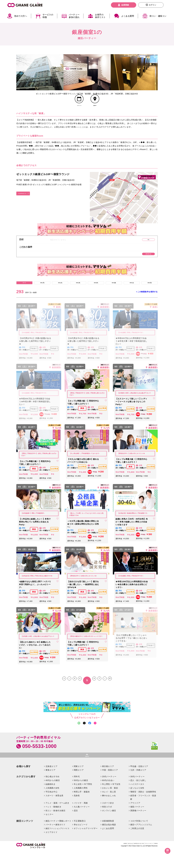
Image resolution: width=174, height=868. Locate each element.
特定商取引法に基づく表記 (117, 862)
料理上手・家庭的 (82, 809)
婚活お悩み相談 (109, 842)
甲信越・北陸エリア (139, 784)
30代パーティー (138, 794)
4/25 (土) (132, 294)
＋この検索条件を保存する (147, 305)
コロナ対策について (139, 838)
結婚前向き (51, 802)
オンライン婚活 (109, 828)
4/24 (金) (114, 294)
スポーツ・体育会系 (54, 813)
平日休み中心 (51, 809)
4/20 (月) (42, 294)
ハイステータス (137, 802)
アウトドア (135, 820)
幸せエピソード (81, 842)
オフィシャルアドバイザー (86, 846)
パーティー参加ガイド (55, 842)
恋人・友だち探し (138, 798)
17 (124, 693)
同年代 (77, 794)
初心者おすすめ (52, 794)
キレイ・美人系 (109, 809)
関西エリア (79, 788)
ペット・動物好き (53, 824)
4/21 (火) (60, 294)
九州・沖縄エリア (138, 788)
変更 (142, 246)
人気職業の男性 (81, 805)
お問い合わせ (99, 862)
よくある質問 (128, 16)
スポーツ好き (108, 820)
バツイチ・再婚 (81, 820)
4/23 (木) (96, 294)
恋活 (76, 828)
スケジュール (79, 111)
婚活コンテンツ (25, 838)
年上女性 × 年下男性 (83, 802)
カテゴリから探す (26, 794)
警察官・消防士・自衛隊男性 (143, 809)
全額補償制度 (108, 838)
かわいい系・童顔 (110, 805)
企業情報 (88, 862)
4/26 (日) (150, 294)
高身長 (77, 813)
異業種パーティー (138, 828)
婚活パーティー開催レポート (58, 838)
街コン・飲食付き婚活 (55, 828)
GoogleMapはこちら (29, 201)
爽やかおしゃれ (109, 813)
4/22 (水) (78, 294)
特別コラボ (107, 824)
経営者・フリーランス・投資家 (143, 815)
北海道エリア (51, 784)
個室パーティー (137, 824)
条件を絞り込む (142, 262)
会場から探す (24, 784)
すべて (24, 294)
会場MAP (95, 111)
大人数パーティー (82, 824)
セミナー (49, 832)
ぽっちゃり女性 (137, 805)
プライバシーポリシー (139, 862)
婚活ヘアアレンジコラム (141, 842)
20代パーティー (109, 794)
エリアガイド (51, 850)
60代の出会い (108, 798)
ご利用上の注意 (137, 846)
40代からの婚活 (53, 798)
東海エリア (51, 788)
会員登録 (125, 5)
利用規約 (154, 862)
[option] (40, 72)
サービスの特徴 (48, 16)
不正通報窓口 (80, 838)
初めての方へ (21, 16)
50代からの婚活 (81, 798)
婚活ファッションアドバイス (58, 846)
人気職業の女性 (52, 805)
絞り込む (164, 851)
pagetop (87, 773)
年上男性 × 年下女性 (111, 802)
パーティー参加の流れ (74, 16)
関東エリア (79, 784)
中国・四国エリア (110, 788)
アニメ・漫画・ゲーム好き (57, 820)
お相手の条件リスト (100, 16)
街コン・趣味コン (158, 16)
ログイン (152, 5)
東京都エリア (108, 784)
